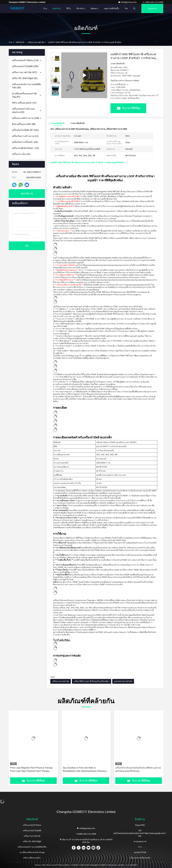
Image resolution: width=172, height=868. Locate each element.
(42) (25, 78)
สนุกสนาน (152, 8)
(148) (26, 118)
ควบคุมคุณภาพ (140, 841)
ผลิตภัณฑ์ (57, 8)
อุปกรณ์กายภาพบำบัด (123, 681)
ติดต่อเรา (95, 8)
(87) (24, 95)
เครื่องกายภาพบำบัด (36, 42)
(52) (23, 110)
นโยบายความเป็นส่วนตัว (140, 858)
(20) (25, 142)
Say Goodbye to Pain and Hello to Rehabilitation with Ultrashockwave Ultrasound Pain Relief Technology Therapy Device (85, 770)
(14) (25, 148)
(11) (25, 136)
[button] (55, 95)
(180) (25, 66)
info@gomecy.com (128, 2)
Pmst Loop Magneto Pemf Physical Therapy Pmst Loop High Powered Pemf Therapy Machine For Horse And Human (31, 770)
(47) (24, 103)
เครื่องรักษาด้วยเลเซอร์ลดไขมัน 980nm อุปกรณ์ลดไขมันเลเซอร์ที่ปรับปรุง (138, 769)
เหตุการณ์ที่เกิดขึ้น (111, 8)
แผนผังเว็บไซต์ (140, 852)
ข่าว (140, 847)
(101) (25, 130)
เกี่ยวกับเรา (81, 8)
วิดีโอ (68, 8)
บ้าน (45, 8)
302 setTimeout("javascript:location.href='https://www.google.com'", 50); (140, 833)
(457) (25, 72)
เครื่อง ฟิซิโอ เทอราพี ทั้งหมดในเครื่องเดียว (92, 681)
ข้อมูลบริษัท (140, 825)
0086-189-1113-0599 (153, 2)
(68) (24, 124)
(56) (26, 86)
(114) (25, 60)
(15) (21, 154)
